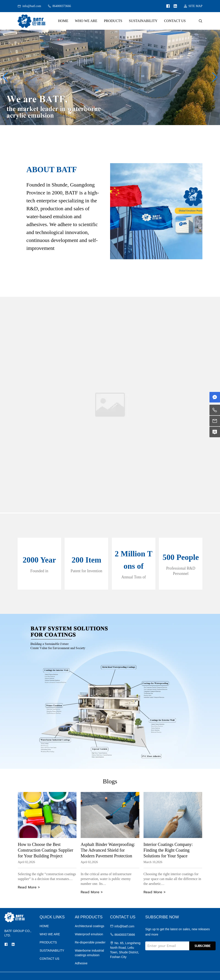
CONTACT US (175, 21)
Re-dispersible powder (90, 942)
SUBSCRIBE (203, 946)
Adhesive (81, 963)
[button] (5, 77)
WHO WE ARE (86, 21)
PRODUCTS (113, 21)
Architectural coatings (90, 926)
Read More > (29, 887)
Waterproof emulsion (89, 934)
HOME (63, 21)
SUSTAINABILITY (143, 21)
